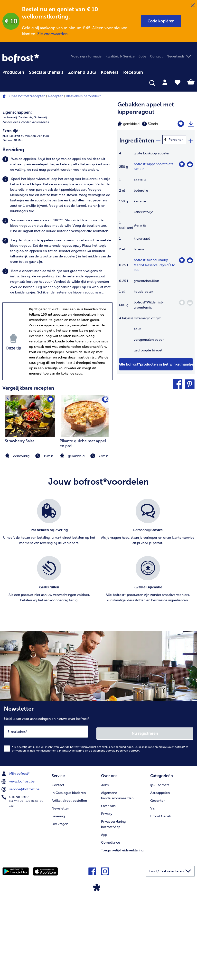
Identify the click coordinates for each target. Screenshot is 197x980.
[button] (161, 21)
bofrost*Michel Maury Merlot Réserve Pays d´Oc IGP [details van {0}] (154, 264)
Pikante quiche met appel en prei (83, 530)
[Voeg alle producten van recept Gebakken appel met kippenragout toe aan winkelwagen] (156, 363)
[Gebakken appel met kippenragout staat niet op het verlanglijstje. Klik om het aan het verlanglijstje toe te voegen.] (182, 124)
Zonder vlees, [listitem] (11, 208)
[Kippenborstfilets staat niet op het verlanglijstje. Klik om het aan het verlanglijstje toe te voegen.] (182, 163)
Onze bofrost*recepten (27, 96)
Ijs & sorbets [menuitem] (160, 869)
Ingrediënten (137, 139)
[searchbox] (6, 83)
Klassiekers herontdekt (84, 96)
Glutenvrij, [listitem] (41, 204)
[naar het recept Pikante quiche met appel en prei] (85, 502)
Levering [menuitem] (58, 900)
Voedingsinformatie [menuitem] (86, 56)
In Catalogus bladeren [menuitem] (69, 877)
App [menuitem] (104, 919)
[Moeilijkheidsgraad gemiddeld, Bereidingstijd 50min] (142, 124)
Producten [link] (13, 72)
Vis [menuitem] (152, 892)
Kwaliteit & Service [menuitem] (120, 56)
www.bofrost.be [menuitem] (19, 866)
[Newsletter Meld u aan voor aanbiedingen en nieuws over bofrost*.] (98, 819)
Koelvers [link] (110, 72)
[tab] (165, 82)
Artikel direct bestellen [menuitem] (69, 884)
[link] (21, 58)
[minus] (158, 140)
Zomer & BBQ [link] (82, 72)
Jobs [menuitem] (142, 56)
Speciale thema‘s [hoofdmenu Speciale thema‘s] (46, 72)
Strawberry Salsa (20, 528)
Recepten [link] (133, 72)
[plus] (190, 140)
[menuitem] (13, 72)
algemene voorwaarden (108, 835)
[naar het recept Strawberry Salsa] (30, 502)
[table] (156, 253)
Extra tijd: (11, 217)
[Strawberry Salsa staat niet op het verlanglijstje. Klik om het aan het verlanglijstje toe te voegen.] (50, 486)
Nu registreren (145, 818)
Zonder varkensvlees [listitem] (35, 208)
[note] (85, 543)
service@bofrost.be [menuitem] (21, 874)
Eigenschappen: (17, 199)
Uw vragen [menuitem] (60, 908)
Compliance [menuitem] (111, 926)
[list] (98, 643)
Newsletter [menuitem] (60, 892)
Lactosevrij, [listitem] (10, 204)
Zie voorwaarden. (53, 34)
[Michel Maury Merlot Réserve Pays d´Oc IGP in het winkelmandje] (190, 259)
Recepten (56, 96)
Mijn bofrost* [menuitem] (16, 858)
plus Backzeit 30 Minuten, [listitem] (19, 222)
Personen (176, 140)
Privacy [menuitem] (107, 898)
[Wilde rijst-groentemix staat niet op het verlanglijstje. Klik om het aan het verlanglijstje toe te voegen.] (182, 301)
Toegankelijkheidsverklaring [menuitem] (122, 934)
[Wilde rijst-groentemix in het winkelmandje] (190, 301)
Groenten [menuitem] (158, 884)
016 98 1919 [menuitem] (15, 882)
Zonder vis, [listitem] (26, 204)
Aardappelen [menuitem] (160, 877)
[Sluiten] (193, 5)
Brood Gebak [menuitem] (161, 900)
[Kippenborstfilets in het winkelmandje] (190, 163)
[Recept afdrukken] (191, 124)
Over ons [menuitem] (108, 890)
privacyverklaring (73, 835)
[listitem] (57, 251)
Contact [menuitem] (156, 56)
